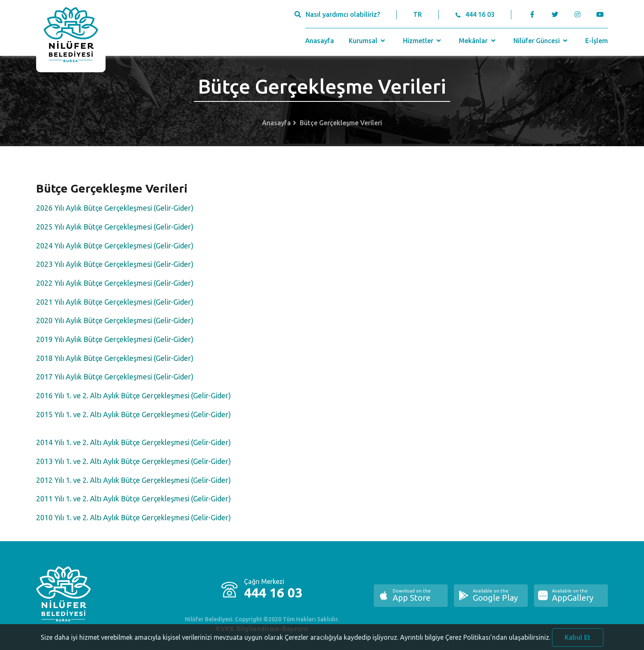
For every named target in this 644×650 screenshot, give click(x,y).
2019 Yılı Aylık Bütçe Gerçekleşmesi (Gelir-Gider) (115, 339)
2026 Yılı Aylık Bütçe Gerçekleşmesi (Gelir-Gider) (115, 208)
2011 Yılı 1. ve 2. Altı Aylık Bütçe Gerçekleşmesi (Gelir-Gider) (133, 498)
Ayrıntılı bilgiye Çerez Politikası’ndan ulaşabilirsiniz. (475, 643)
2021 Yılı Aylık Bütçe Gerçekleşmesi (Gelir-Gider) (115, 302)
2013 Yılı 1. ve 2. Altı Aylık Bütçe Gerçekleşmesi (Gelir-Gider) (133, 461)
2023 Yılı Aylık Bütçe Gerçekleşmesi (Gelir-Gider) (115, 264)
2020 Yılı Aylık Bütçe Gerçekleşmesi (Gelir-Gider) (115, 320)
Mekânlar (478, 41)
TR (417, 14)
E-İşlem (597, 41)
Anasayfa (320, 41)
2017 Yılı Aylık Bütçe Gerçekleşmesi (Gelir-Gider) (115, 377)
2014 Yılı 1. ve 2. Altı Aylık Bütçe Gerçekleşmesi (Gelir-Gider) (133, 442)
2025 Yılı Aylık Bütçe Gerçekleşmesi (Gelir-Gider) (115, 227)
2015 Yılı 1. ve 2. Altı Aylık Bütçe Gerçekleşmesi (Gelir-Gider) (133, 414)
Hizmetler (423, 41)
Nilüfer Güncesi (541, 41)
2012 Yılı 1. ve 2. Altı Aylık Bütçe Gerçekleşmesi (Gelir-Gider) (133, 480)
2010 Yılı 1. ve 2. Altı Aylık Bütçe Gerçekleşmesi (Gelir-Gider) (133, 517)
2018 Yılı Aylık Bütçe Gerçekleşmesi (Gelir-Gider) (115, 358)
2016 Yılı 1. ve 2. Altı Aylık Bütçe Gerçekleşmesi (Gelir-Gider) (133, 395)
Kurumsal (368, 41)
